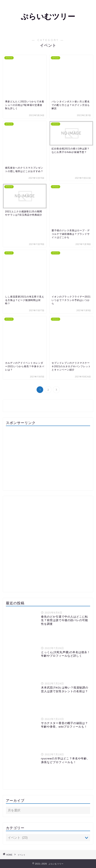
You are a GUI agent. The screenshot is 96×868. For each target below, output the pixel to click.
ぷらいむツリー (48, 16)
